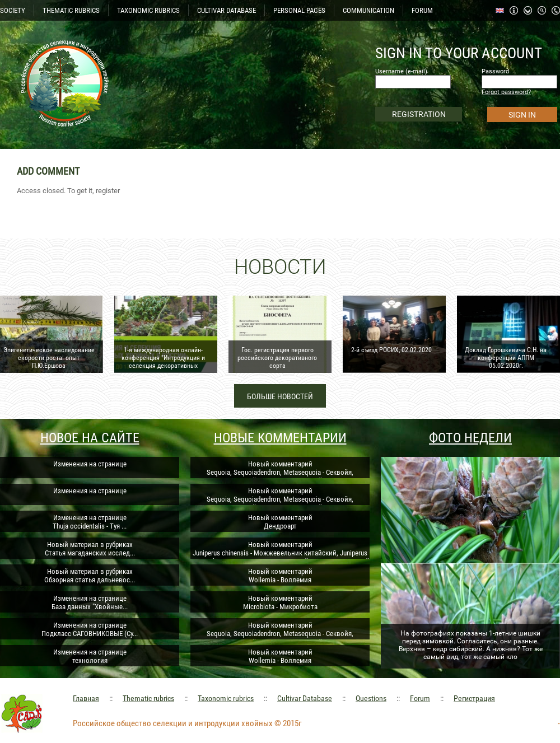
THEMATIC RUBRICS (71, 10)
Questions (371, 698)
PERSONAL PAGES (299, 10)
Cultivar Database (305, 698)
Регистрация (474, 698)
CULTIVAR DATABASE (227, 10)
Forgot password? (506, 92)
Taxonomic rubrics (226, 698)
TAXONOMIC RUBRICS (148, 10)
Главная (86, 698)
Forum (420, 698)
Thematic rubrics (148, 698)
